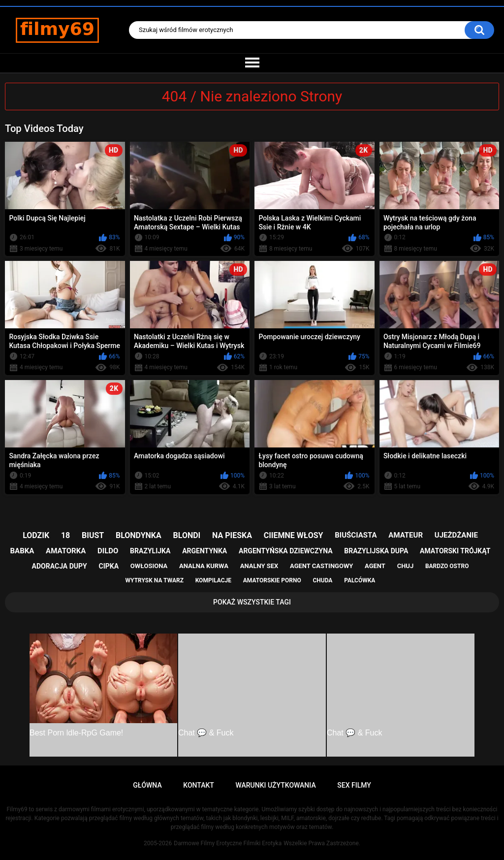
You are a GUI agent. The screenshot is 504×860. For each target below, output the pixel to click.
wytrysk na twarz (155, 580)
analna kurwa (204, 566)
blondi (187, 535)
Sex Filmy (354, 785)
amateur (406, 535)
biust (93, 535)
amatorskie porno (272, 580)
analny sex (259, 566)
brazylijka (150, 551)
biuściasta (356, 535)
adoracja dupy (60, 566)
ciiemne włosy (294, 535)
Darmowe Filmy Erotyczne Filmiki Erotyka (228, 843)
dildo (108, 551)
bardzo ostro (447, 566)
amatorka (66, 551)
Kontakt (199, 785)
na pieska (232, 535)
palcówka (360, 580)
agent (375, 566)
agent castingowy (321, 566)
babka (22, 551)
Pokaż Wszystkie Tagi (252, 602)
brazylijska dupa (376, 551)
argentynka (205, 551)
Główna (147, 785)
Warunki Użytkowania (275, 785)
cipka (109, 566)
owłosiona (149, 566)
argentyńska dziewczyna (286, 551)
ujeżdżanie (456, 535)
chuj (406, 566)
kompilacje (213, 580)
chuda (322, 580)
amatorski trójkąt (455, 551)
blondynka (139, 535)
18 (65, 535)
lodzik (36, 535)
